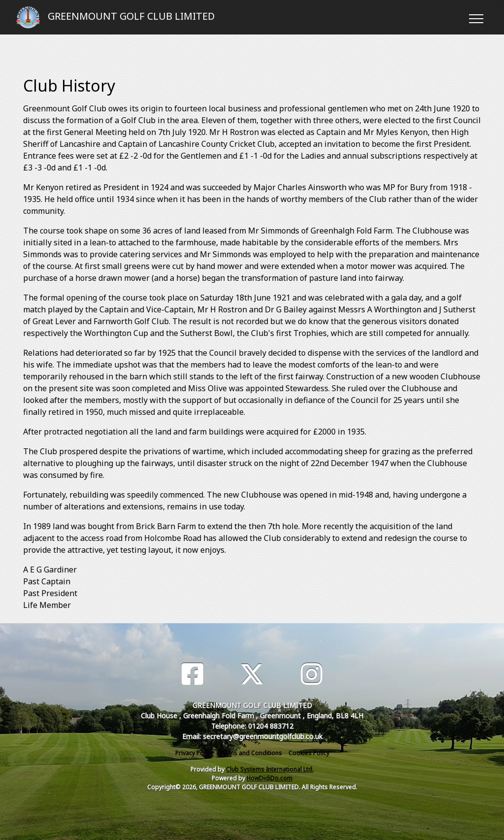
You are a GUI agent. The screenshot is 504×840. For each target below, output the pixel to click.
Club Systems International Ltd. (270, 769)
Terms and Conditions (251, 753)
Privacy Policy (194, 753)
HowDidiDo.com (269, 778)
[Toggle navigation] (476, 17)
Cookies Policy (309, 753)
